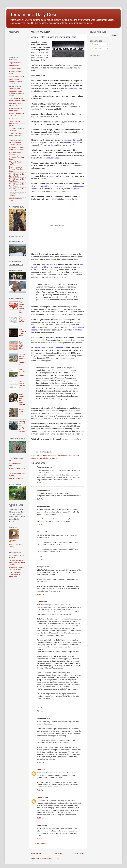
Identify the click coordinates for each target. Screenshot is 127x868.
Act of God (13, 118)
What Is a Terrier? (16, 69)
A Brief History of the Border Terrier (17, 175)
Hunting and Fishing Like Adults (16, 129)
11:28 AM (40, 818)
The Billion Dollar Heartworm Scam (22, 307)
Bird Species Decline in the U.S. (17, 556)
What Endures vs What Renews (22, 385)
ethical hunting (37, 458)
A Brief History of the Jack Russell (17, 185)
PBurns (40, 532)
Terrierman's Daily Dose (34, 15)
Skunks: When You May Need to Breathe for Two (17, 123)
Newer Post (37, 853)
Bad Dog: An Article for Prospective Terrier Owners (17, 562)
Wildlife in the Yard (22, 411)
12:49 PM (41, 762)
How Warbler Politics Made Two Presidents (17, 99)
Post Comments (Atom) (50, 859)
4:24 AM (40, 711)
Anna (39, 770)
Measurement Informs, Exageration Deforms (17, 82)
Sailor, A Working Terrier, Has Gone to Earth (16, 135)
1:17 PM (40, 499)
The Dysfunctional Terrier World (16, 109)
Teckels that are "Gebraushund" (15, 87)
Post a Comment (41, 844)
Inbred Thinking (15, 66)
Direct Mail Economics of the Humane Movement (17, 574)
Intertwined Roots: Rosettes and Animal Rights (17, 93)
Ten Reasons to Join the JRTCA (16, 104)
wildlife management (51, 458)
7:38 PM (40, 790)
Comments (97, 48)
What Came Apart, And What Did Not (22, 399)
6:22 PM (40, 559)
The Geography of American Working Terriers (16, 169)
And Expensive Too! (22, 319)
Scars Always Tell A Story (22, 345)
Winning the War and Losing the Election (22, 427)
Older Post (79, 853)
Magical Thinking (15, 63)
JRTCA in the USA (16, 478)
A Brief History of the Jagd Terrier (17, 180)
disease (76, 455)
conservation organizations (58, 455)
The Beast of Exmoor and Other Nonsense (17, 148)
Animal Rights (42, 455)
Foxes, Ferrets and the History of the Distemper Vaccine (16, 142)
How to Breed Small (16, 77)
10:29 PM (41, 594)
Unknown (41, 798)
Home (58, 853)
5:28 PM (40, 524)
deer (71, 455)
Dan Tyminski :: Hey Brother (22, 332)
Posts (95, 44)
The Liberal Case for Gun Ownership (16, 568)
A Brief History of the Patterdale (17, 190)
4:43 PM (40, 839)
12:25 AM (40, 483)
